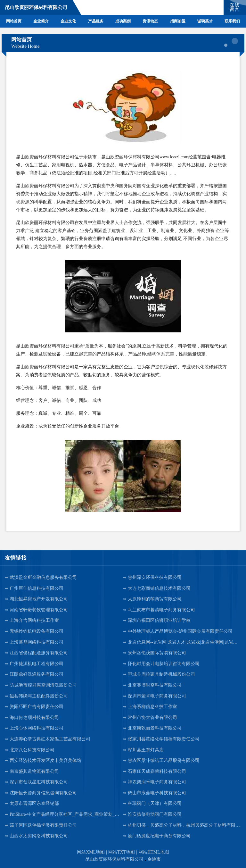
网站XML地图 (91, 852)
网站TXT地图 (122, 852)
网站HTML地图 (154, 852)
